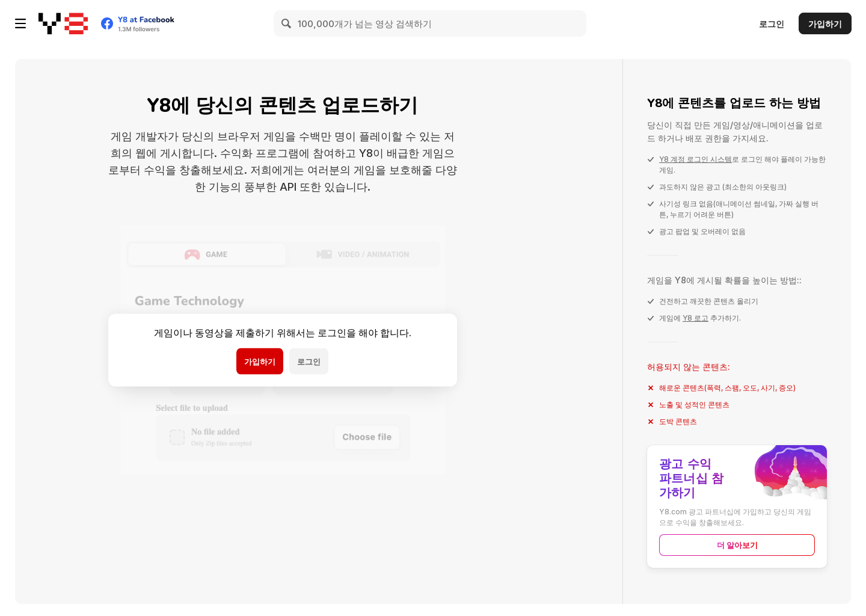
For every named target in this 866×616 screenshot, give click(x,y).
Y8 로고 (696, 318)
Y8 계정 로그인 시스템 (696, 159)
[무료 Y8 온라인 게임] (63, 23)
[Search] (287, 23)
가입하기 (825, 24)
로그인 (772, 24)
